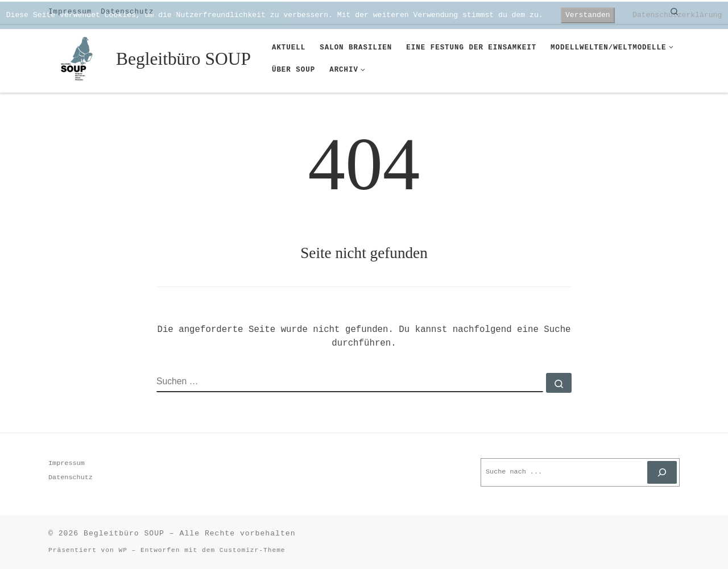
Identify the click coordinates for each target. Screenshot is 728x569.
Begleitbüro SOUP (124, 533)
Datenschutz (71, 477)
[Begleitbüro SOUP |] (80, 57)
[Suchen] (662, 472)
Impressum (67, 463)
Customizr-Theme (253, 550)
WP (123, 550)
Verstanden (588, 15)
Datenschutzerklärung (677, 15)
